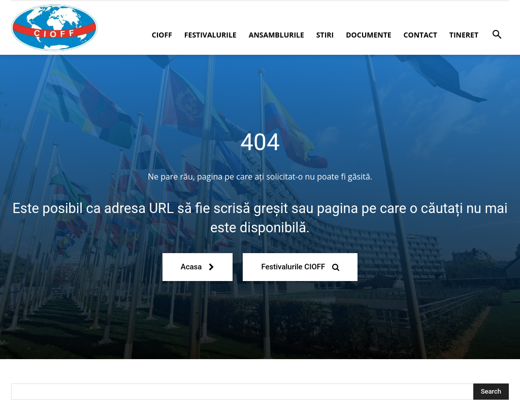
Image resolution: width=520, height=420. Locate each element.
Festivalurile (210, 35)
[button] (497, 36)
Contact (420, 35)
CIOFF (162, 35)
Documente (368, 35)
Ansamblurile (277, 35)
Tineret (464, 35)
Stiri (325, 35)
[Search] (491, 392)
